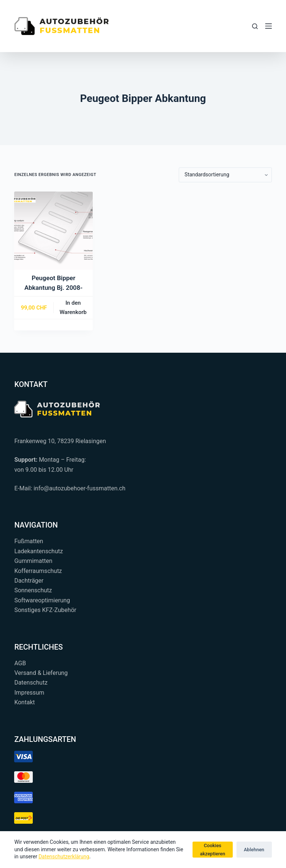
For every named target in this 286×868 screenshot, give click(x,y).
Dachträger (29, 581)
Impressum (29, 693)
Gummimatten (33, 561)
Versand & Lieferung (41, 673)
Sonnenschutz (33, 590)
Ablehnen (254, 850)
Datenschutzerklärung (64, 856)
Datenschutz (31, 683)
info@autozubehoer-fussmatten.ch (80, 488)
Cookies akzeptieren (213, 849)
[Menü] (268, 26)
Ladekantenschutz (38, 551)
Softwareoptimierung (42, 600)
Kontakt (24, 702)
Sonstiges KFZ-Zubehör (45, 610)
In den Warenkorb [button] (73, 308)
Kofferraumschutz (38, 571)
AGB (20, 663)
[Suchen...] (255, 26)
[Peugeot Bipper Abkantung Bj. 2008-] (53, 231)
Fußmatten (29, 541)
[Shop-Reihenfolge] (225, 175)
